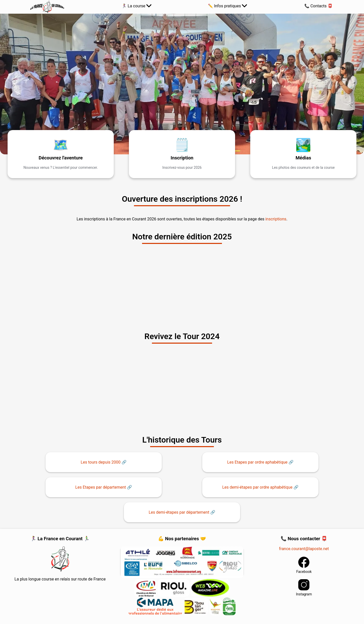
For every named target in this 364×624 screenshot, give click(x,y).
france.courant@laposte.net (304, 549)
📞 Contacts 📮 (318, 6)
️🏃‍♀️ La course (136, 6)
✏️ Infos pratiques (228, 6)
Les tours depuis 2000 (100, 462)
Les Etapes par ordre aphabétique (257, 462)
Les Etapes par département (101, 487)
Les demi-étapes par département (179, 512)
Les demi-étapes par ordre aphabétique (257, 487)
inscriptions (276, 219)
